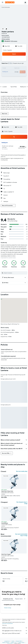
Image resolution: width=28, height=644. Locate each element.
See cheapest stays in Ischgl (22, 503)
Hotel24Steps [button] (5, 523)
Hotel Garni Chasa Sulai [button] (7, 491)
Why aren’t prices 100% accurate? (15, 633)
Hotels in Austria (6, 642)
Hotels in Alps (21, 642)
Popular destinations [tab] (21, 599)
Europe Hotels (19, 641)
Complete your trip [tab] (8, 599)
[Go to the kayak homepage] (10, 2)
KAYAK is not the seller (15, 628)
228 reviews (14, 41)
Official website (6, 39)
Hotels (13, 641)
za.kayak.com (7, 641)
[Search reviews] (15, 273)
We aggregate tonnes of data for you (15, 631)
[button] (3, 2)
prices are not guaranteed (7, 623)
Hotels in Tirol (14, 642)
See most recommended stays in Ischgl (21, 535)
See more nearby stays (22, 471)
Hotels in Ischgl (8, 608)
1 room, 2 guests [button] (7, 50)
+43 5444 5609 (6, 37)
